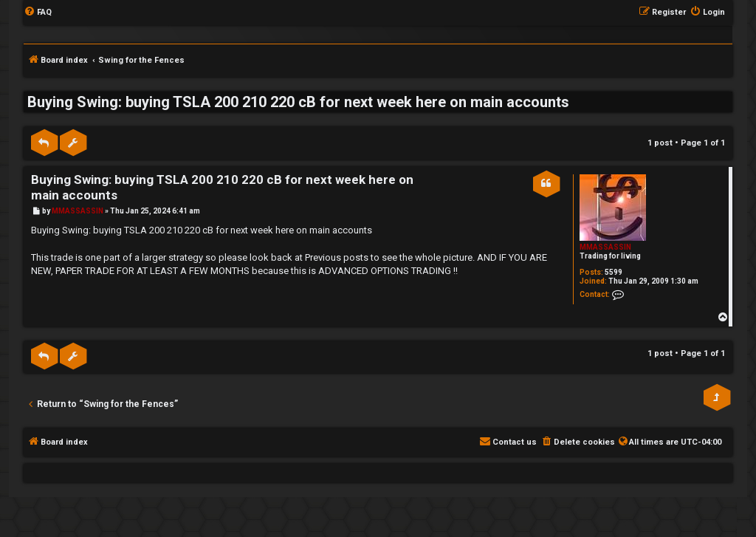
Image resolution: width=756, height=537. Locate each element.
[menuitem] (38, 13)
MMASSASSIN (605, 247)
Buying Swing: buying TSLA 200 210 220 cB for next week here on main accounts (298, 102)
